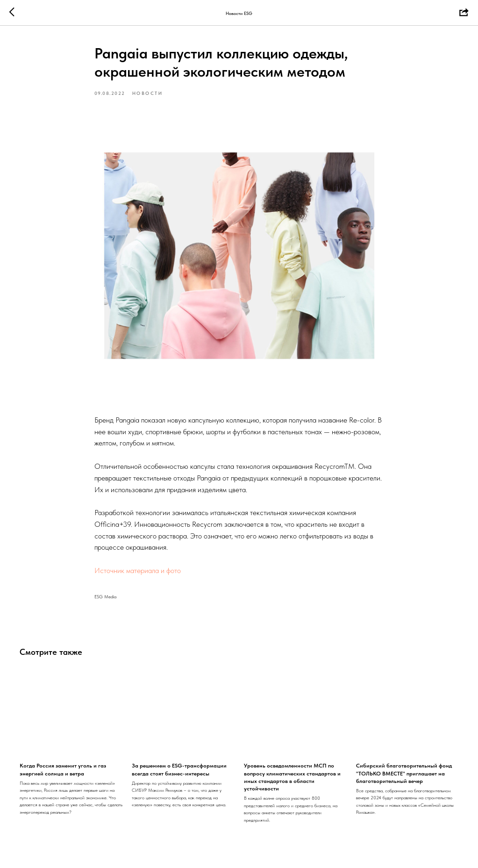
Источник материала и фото (138, 570)
